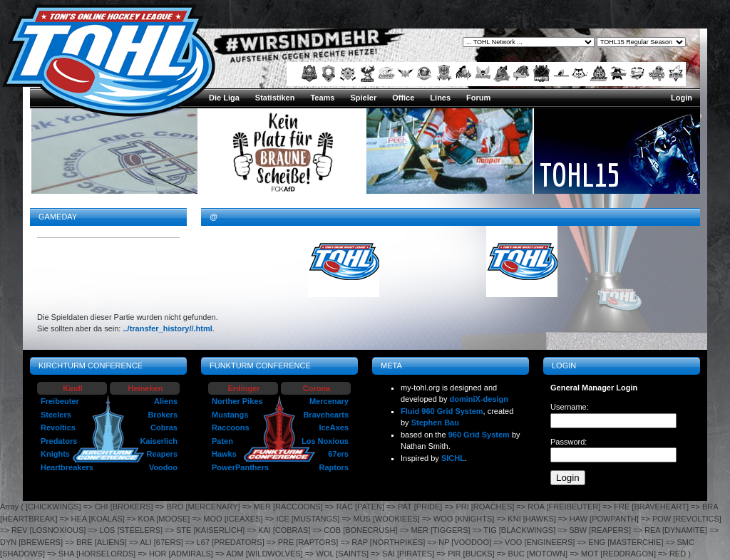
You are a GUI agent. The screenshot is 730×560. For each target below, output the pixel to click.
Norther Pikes (237, 401)
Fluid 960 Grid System (442, 411)
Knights (55, 454)
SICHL (453, 458)
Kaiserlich (159, 441)
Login (682, 98)
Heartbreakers (67, 467)
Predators (59, 441)
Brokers (163, 415)
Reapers (162, 454)
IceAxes (334, 427)
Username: (570, 407)
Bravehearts (326, 415)
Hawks (224, 454)
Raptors (334, 467)
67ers (338, 454)
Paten (222, 441)
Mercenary (329, 401)
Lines (440, 98)
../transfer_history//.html (167, 328)
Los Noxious (325, 441)
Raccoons (231, 427)
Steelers (56, 415)
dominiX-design (479, 399)
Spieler (363, 98)
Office (403, 98)
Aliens (166, 401)
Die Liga (224, 98)
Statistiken (275, 98)
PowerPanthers (240, 467)
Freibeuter (60, 401)
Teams (322, 98)
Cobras (164, 427)
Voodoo (163, 467)
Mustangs (230, 415)
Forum (478, 98)
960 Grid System (479, 435)
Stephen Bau (435, 422)
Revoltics (58, 427)
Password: (569, 442)
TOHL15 (580, 175)
